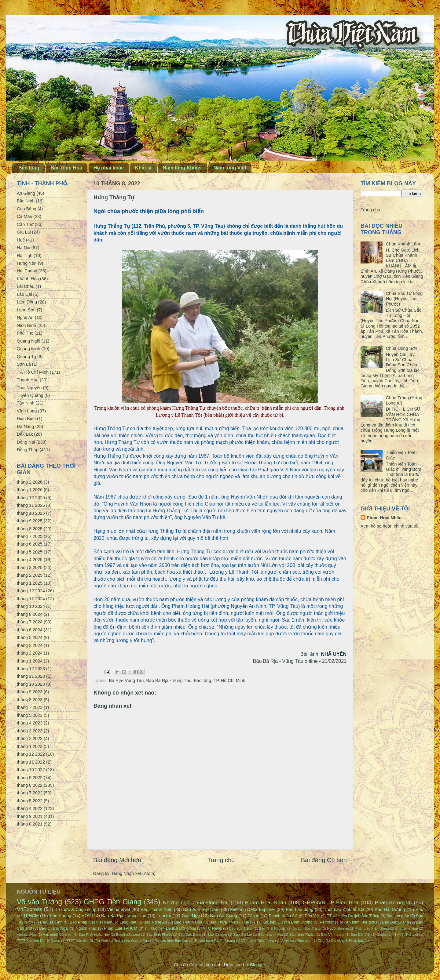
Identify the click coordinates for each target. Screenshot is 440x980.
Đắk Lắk (25, 434)
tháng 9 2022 (30, 778)
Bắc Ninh (26, 201)
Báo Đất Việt (360, 935)
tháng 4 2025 (30, 560)
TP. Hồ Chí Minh (229, 681)
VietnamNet (118, 909)
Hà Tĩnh (25, 256)
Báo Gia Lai (243, 935)
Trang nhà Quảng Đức (132, 941)
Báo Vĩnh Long (333, 935)
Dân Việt (312, 916)
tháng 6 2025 (30, 544)
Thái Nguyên (29, 388)
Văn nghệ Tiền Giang (258, 941)
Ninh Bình (26, 325)
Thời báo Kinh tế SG (344, 909)
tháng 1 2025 (30, 583)
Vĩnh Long (27, 411)
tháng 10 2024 (31, 606)
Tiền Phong (60, 916)
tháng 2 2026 (30, 482)
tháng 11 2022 (31, 762)
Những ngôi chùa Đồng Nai (196, 902)
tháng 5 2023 (30, 715)
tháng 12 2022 (31, 754)
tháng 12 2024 (31, 591)
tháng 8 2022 (30, 785)
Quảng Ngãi (29, 341)
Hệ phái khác (109, 168)
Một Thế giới (408, 935)
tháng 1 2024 (30, 661)
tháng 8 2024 (30, 614)
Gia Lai (24, 232)
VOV (86, 916)
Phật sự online (407, 928)
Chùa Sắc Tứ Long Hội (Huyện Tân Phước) (404, 299)
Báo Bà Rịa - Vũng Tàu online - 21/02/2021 (300, 661)
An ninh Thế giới (360, 922)
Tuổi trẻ (164, 916)
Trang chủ (221, 860)
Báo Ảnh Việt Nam (201, 909)
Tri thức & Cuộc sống (76, 909)
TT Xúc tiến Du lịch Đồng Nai (170, 928)
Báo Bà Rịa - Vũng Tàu (169, 681)
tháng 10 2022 (31, 770)
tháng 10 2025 (31, 513)
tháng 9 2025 (30, 521)
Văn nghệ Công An (58, 935)
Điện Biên (26, 419)
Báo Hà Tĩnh (51, 922)
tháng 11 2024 (31, 599)
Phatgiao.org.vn (393, 902)
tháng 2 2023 (30, 739)
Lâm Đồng (27, 302)
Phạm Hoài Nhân (384, 518)
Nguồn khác (86, 928)
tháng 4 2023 (30, 723)
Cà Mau (24, 216)
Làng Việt (128, 922)
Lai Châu (26, 286)
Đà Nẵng (26, 426)
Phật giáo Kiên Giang (372, 928)
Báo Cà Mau (217, 935)
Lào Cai (24, 294)
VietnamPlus (27, 935)
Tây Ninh (26, 403)
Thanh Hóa (28, 380)
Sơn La (24, 364)
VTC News (212, 928)
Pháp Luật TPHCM (121, 928)
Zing (321, 941)
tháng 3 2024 (30, 645)
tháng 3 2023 (30, 731)
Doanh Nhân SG (283, 916)
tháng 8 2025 (30, 529)
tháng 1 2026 (30, 490)
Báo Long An (398, 916)
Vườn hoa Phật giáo (296, 941)
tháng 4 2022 (30, 808)
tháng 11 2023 (31, 676)
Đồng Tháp (28, 450)
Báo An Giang (224, 916)
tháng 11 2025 (31, 505)
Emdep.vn (384, 935)
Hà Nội (24, 248)
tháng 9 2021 (30, 816)
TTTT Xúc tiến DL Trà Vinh (87, 941)
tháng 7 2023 (30, 707)
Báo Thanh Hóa (188, 922)
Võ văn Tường (39, 902)
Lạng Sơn (26, 310)
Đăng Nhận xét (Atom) (134, 873)
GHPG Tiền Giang (113, 902)
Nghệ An (25, 318)
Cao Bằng (27, 209)
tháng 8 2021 (30, 824)
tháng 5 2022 (30, 801)
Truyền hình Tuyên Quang (215, 941)
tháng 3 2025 (30, 568)
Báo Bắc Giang (395, 922)
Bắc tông (29, 168)
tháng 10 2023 (31, 684)
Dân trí (253, 916)
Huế (21, 240)
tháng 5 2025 (30, 552)
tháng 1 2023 (30, 746)
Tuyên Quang (30, 395)
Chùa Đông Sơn (402, 348)
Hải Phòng (27, 271)
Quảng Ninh (29, 349)
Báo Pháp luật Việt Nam (91, 922)
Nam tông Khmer (183, 168)
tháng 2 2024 (30, 653)
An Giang (26, 193)
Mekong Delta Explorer (253, 909)
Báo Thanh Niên (157, 909)
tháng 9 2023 (30, 692)
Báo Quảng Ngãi (54, 928)
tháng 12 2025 (31, 498)
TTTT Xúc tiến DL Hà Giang (38, 941)
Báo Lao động (299, 909)
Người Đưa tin (338, 928)
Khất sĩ (143, 168)
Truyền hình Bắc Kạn (172, 941)
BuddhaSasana (128, 935)
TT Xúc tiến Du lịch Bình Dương (284, 922)
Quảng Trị (26, 357)
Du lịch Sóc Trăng (307, 928)
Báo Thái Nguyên (272, 928)
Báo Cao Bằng (190, 935)
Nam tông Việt (230, 168)
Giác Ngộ (191, 916)
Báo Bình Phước (159, 935)
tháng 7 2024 (30, 622)
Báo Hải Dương (390, 909)
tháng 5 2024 (30, 637)
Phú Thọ (25, 333)
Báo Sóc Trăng (241, 928)
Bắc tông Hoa (66, 168)
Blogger (257, 965)
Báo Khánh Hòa (271, 935)
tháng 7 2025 (30, 536)
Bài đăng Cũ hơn (324, 860)
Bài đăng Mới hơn (117, 860)
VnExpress (30, 909)
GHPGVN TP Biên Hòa (330, 902)
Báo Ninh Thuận (302, 935)
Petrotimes (329, 922)
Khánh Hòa (28, 279)
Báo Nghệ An (155, 922)
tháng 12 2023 (31, 669)
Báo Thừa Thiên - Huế (229, 922)
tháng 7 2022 (30, 793)
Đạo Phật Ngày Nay (94, 935)
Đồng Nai (26, 442)
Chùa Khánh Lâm (403, 244)
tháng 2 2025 (30, 575)
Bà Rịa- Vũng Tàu (126, 681)
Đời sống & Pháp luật (347, 941)
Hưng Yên (27, 263)
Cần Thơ (25, 224)
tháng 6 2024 (30, 630)
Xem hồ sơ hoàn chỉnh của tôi (389, 526)
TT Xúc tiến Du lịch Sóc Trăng (353, 916)
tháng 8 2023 (30, 700)
